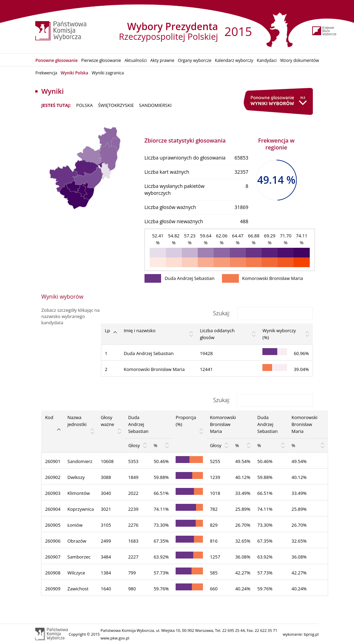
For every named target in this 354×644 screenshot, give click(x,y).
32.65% (243, 541)
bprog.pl (311, 634)
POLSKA (84, 105)
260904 (53, 509)
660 (214, 589)
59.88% (161, 477)
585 (214, 573)
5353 (133, 461)
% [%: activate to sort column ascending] (155, 445)
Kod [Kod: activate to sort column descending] (49, 417)
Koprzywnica (81, 509)
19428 (206, 353)
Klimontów (79, 493)
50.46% (161, 461)
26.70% (243, 525)
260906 (53, 541)
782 (214, 509)
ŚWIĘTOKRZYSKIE (116, 105)
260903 (53, 493)
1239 (215, 477)
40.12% (243, 477)
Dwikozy (76, 477)
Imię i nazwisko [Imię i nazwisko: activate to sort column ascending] (140, 330)
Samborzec (79, 557)
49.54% (243, 461)
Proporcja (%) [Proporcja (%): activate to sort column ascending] (186, 421)
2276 (133, 525)
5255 (215, 461)
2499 (106, 541)
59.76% (161, 589)
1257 (215, 557)
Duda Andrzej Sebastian (149, 353)
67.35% (161, 541)
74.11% (161, 509)
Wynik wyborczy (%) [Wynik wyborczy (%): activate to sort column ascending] (279, 334)
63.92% (161, 557)
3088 (106, 477)
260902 (53, 477)
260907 (53, 557)
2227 (133, 557)
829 (214, 525)
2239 (133, 509)
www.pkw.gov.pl (115, 638)
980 (132, 589)
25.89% (243, 509)
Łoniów (75, 525)
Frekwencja (46, 73)
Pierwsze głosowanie (101, 60)
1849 (133, 477)
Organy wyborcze (195, 60)
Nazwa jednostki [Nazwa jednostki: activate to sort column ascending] (77, 421)
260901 (53, 461)
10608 (107, 461)
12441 (206, 369)
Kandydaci (267, 60)
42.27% (243, 573)
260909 (53, 589)
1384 (106, 573)
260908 (53, 573)
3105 (106, 525)
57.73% (161, 573)
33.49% (243, 493)
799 (132, 573)
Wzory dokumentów (300, 60)
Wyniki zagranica (108, 73)
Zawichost (78, 589)
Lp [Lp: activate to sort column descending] (107, 330)
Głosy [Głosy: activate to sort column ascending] (134, 445)
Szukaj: (263, 313)
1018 (215, 493)
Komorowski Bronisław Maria (154, 369)
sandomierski (155, 105)
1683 (133, 541)
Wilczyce (76, 573)
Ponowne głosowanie (56, 60)
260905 (53, 525)
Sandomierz (80, 461)
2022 (133, 493)
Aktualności (136, 60)
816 (214, 541)
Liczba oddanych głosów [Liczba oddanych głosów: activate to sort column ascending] (217, 334)
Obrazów (77, 541)
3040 (106, 493)
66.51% (161, 493)
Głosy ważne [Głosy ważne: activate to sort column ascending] (108, 421)
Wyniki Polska (74, 73)
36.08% (243, 557)
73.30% (161, 525)
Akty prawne (162, 60)
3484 (106, 557)
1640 (106, 589)
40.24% (243, 589)
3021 (106, 509)
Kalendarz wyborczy (234, 60)
